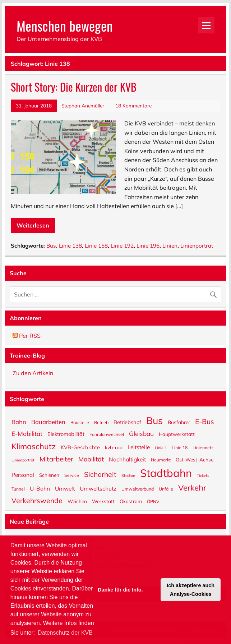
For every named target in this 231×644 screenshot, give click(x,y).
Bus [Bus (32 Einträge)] (154, 420)
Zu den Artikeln (33, 373)
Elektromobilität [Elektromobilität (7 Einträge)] (66, 434)
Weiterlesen (33, 225)
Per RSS (27, 336)
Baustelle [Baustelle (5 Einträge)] (80, 422)
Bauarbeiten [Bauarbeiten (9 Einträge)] (48, 422)
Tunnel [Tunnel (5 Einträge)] (18, 489)
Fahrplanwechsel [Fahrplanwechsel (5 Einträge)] (107, 434)
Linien (170, 246)
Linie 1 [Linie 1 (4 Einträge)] (161, 448)
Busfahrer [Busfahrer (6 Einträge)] (179, 422)
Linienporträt (197, 246)
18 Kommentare (133, 105)
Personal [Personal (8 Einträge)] (23, 475)
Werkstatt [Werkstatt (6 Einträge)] (103, 501)
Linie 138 (70, 246)
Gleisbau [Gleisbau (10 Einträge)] (141, 433)
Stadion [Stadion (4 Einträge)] (128, 475)
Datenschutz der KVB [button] (65, 633)
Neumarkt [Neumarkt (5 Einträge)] (161, 460)
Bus (51, 246)
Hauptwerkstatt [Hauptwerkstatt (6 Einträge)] (177, 434)
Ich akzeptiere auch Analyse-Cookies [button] (191, 590)
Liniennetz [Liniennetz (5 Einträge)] (203, 447)
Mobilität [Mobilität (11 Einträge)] (91, 459)
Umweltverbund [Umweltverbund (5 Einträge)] (138, 489)
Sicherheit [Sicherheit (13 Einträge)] (100, 474)
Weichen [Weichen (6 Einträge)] (77, 501)
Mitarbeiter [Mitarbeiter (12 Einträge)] (56, 459)
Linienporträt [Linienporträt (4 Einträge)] (23, 460)
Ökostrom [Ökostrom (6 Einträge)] (131, 501)
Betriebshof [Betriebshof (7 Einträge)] (127, 422)
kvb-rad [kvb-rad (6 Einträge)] (114, 447)
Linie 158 (96, 246)
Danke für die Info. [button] (120, 590)
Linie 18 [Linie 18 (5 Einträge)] (180, 447)
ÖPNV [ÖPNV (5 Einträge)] (153, 501)
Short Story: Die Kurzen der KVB (74, 87)
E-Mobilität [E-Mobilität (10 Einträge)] (27, 433)
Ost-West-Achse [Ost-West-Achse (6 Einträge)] (195, 459)
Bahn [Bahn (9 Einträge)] (19, 422)
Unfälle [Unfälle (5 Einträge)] (166, 489)
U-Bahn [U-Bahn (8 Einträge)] (40, 488)
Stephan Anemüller (83, 105)
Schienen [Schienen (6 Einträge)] (49, 475)
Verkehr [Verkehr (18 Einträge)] (192, 487)
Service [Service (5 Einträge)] (72, 475)
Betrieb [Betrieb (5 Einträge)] (101, 422)
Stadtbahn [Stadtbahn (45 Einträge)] (166, 472)
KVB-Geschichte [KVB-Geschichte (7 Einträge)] (80, 447)
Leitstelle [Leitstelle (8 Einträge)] (139, 447)
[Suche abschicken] (215, 293)
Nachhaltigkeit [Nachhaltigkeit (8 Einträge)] (127, 459)
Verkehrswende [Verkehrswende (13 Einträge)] (37, 500)
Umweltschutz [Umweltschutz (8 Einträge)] (98, 488)
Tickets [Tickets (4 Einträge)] (203, 475)
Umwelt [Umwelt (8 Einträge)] (65, 488)
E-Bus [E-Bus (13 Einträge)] (205, 421)
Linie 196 (148, 246)
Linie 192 (122, 246)
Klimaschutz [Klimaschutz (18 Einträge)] (34, 446)
